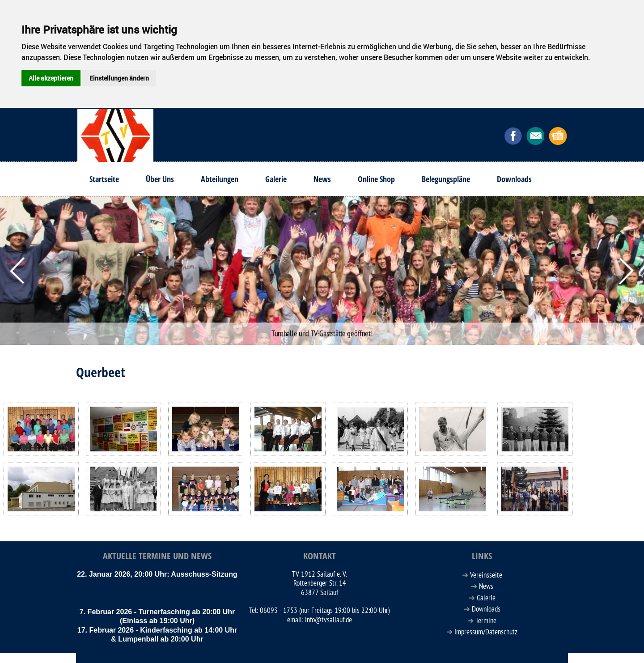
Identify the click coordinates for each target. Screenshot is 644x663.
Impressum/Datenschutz (486, 632)
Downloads (514, 179)
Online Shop (376, 179)
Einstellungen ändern (119, 78)
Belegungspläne (446, 179)
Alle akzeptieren (51, 78)
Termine (486, 621)
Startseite (104, 179)
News (322, 179)
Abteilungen (220, 179)
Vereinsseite (486, 575)
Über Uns (160, 179)
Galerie (276, 179)
